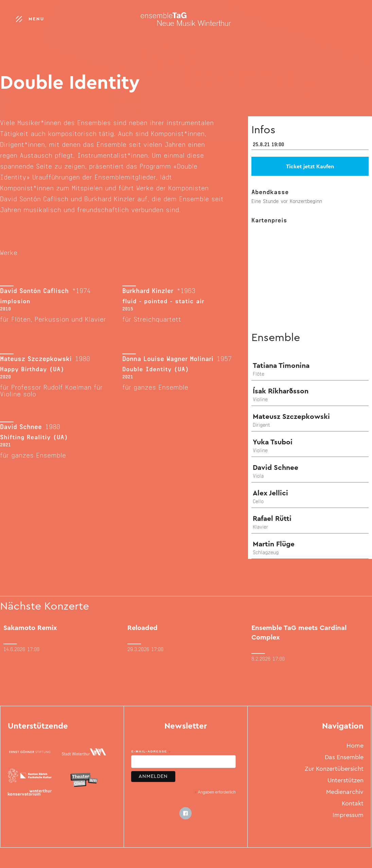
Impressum (348, 816)
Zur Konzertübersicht (334, 769)
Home (355, 746)
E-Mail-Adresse (151, 752)
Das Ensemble (344, 758)
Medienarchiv (345, 793)
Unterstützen (346, 781)
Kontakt (353, 804)
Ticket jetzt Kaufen (310, 167)
